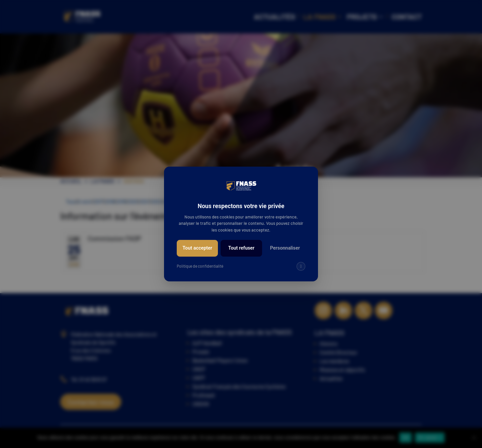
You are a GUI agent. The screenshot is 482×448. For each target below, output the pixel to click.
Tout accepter (197, 248)
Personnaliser (285, 248)
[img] (301, 266)
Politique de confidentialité (200, 266)
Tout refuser (242, 248)
